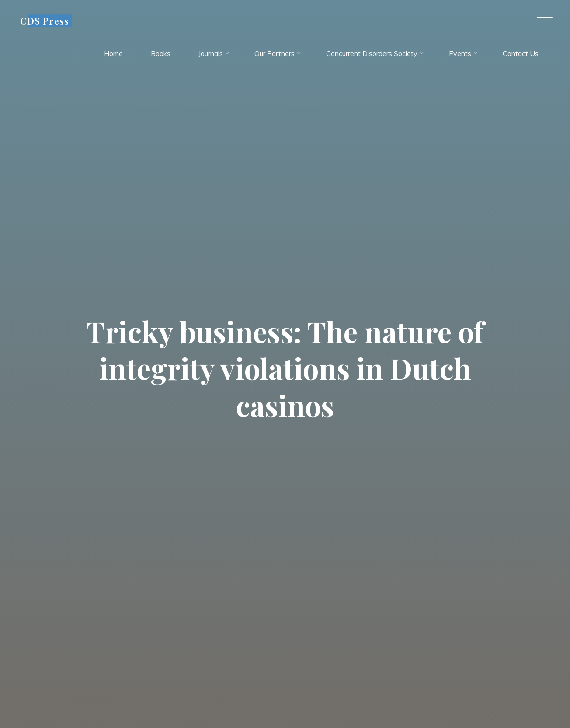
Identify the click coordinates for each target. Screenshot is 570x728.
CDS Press (45, 21)
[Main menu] (545, 21)
